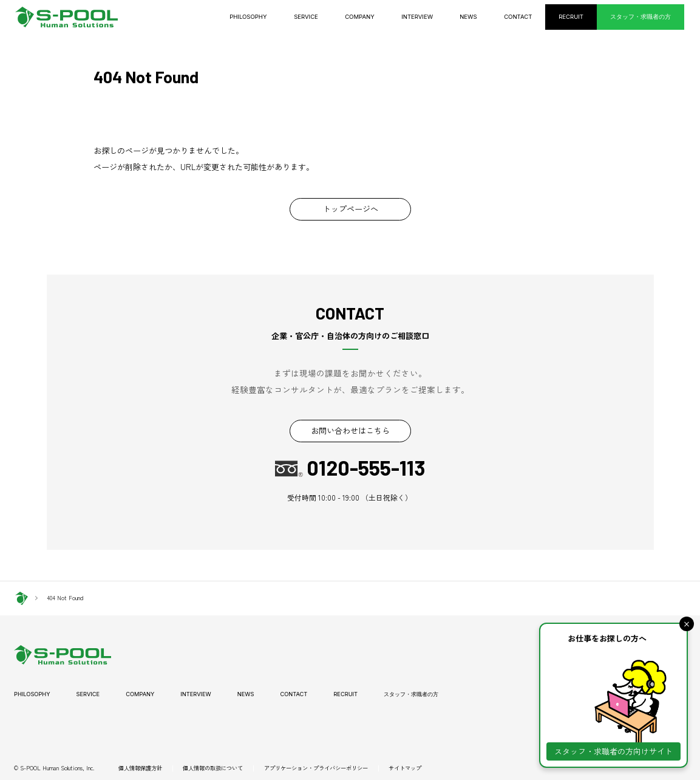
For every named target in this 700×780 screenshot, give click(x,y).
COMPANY (373, 17)
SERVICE (321, 17)
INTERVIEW (429, 17)
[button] (687, 624)
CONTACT (527, 17)
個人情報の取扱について (213, 768)
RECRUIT (579, 17)
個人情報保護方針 (140, 768)
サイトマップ (405, 768)
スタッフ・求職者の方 (644, 17)
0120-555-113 (366, 469)
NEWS (479, 17)
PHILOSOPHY (265, 17)
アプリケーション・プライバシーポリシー (316, 768)
